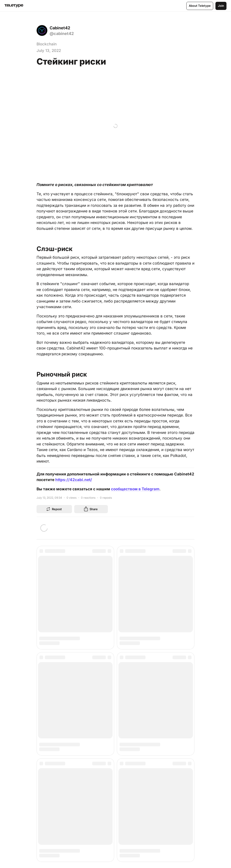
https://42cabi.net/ (74, 479)
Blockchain (47, 44)
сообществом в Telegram (135, 489)
